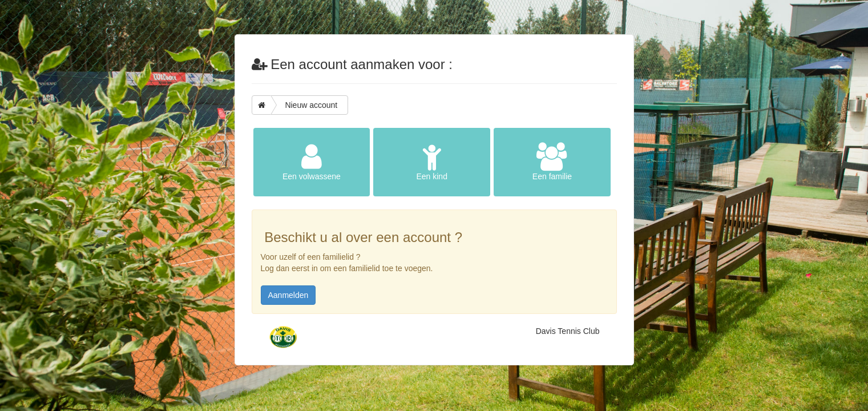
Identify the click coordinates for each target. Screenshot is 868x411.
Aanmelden (288, 295)
